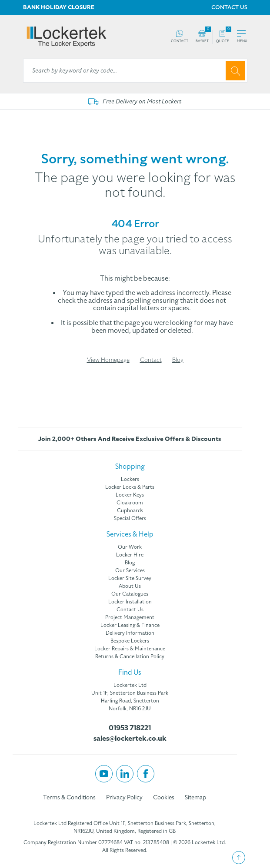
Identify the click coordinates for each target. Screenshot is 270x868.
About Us (130, 586)
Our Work (130, 547)
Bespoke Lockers (130, 641)
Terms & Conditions (69, 797)
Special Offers (130, 518)
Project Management (130, 617)
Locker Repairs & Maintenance (130, 649)
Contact (151, 360)
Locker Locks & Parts (130, 487)
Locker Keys (130, 495)
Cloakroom (130, 503)
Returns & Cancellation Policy (130, 656)
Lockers (130, 479)
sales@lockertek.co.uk (130, 739)
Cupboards (130, 510)
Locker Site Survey (130, 578)
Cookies (164, 797)
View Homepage (108, 360)
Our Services (130, 570)
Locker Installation (130, 602)
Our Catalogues (130, 594)
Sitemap (195, 797)
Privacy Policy (124, 797)
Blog (178, 360)
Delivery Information (130, 633)
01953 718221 (130, 728)
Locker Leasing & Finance (130, 625)
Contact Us (130, 610)
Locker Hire (130, 555)
